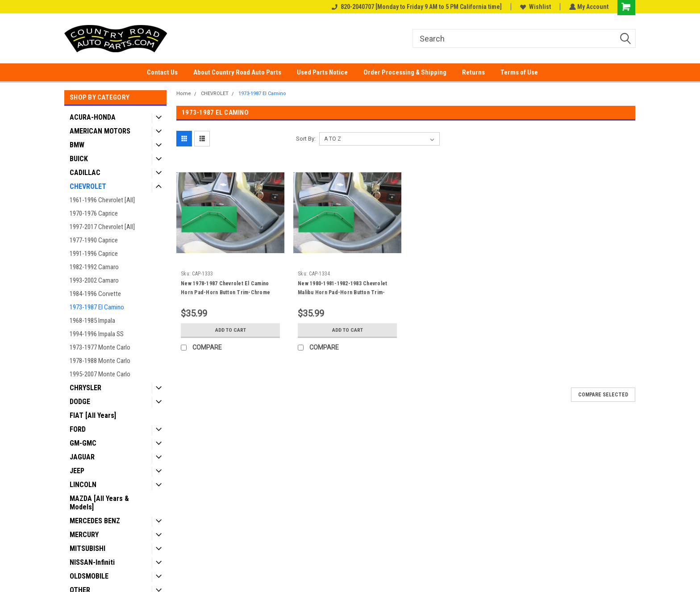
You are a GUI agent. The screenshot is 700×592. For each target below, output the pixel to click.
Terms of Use (519, 72)
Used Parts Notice (322, 72)
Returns (473, 72)
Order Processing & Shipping (405, 72)
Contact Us (162, 72)
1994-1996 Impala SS (97, 334)
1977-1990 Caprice (94, 240)
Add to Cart (231, 330)
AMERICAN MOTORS (100, 131)
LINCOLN (83, 485)
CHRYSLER (85, 388)
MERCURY (84, 535)
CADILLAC (85, 173)
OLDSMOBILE (89, 576)
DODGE (80, 402)
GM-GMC (83, 443)
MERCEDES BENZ (95, 521)
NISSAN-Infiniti (92, 562)
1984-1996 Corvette (95, 294)
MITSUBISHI (87, 548)
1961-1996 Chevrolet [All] (102, 200)
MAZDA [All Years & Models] (99, 503)
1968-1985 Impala (92, 321)
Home (184, 94)
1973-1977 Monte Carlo (100, 347)
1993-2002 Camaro (94, 280)
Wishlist (535, 7)
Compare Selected (603, 395)
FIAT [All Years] (93, 415)
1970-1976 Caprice (94, 213)
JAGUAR (82, 457)
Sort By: (306, 139)
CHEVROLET (88, 186)
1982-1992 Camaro (94, 267)
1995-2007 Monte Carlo (100, 374)
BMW (77, 145)
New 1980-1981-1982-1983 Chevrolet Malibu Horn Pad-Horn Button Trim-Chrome (342, 292)
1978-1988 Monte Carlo (100, 361)
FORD (78, 429)
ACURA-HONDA (93, 117)
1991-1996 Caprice (94, 254)
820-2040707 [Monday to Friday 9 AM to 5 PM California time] (416, 7)
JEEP (77, 471)
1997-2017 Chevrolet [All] (102, 227)
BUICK (79, 159)
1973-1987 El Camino (97, 307)
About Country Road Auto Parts (237, 72)
